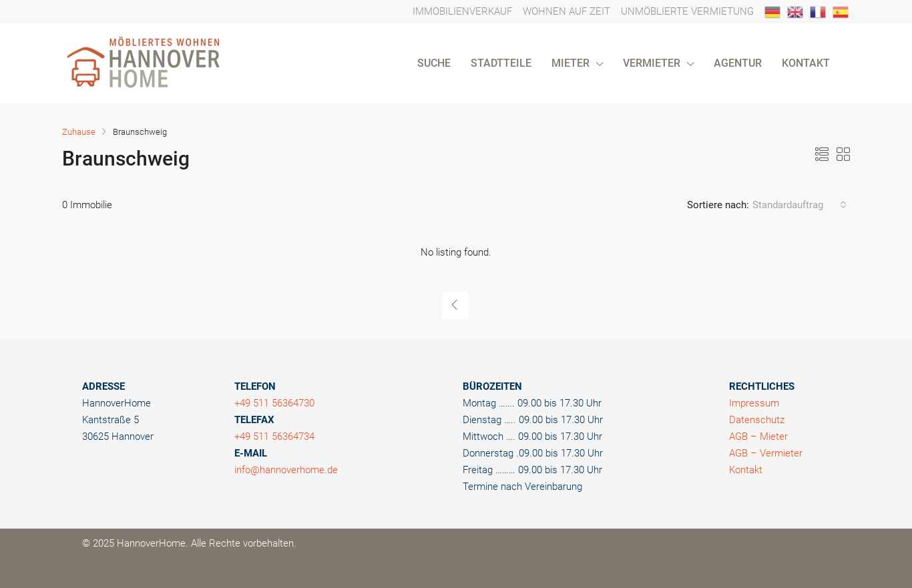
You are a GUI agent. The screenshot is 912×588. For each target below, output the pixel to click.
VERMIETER (652, 63)
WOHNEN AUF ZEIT (566, 11)
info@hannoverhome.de (286, 470)
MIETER (571, 63)
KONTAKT (806, 63)
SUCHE (434, 63)
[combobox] (800, 205)
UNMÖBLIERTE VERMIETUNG (687, 11)
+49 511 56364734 (274, 436)
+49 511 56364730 (274, 403)
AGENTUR (738, 63)
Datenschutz (757, 420)
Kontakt (746, 470)
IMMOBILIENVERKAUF (462, 11)
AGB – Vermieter (766, 453)
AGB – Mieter (758, 436)
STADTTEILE (501, 63)
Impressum (754, 403)
